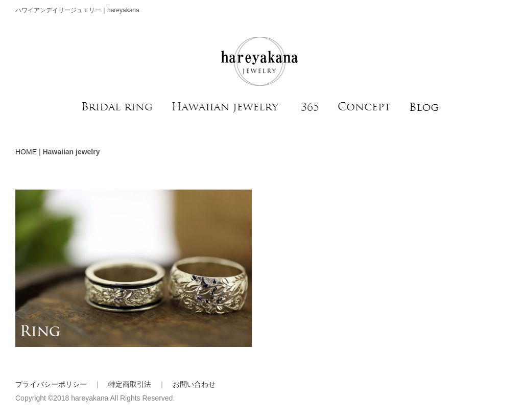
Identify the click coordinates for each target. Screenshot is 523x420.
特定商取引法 (130, 384)
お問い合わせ (194, 384)
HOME (26, 152)
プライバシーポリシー (51, 384)
